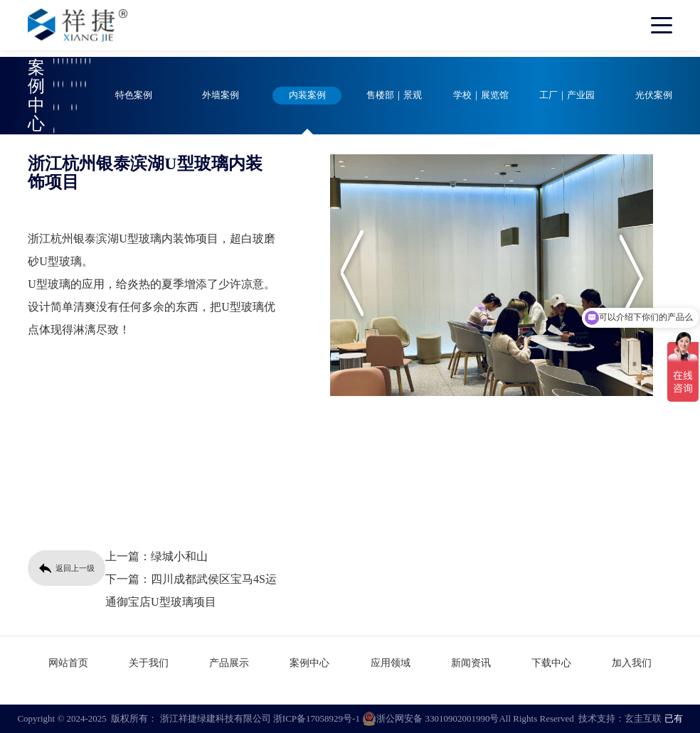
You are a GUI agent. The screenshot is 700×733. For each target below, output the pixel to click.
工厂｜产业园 (567, 95)
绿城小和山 (179, 556)
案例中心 (309, 663)
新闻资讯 (471, 663)
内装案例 (307, 95)
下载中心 (551, 663)
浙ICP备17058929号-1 (317, 718)
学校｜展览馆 (481, 95)
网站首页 (68, 663)
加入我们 (632, 663)
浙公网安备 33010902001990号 (430, 719)
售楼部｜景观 (394, 95)
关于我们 (149, 663)
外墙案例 (221, 95)
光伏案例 (654, 95)
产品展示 (229, 663)
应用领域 (391, 663)
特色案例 (134, 95)
